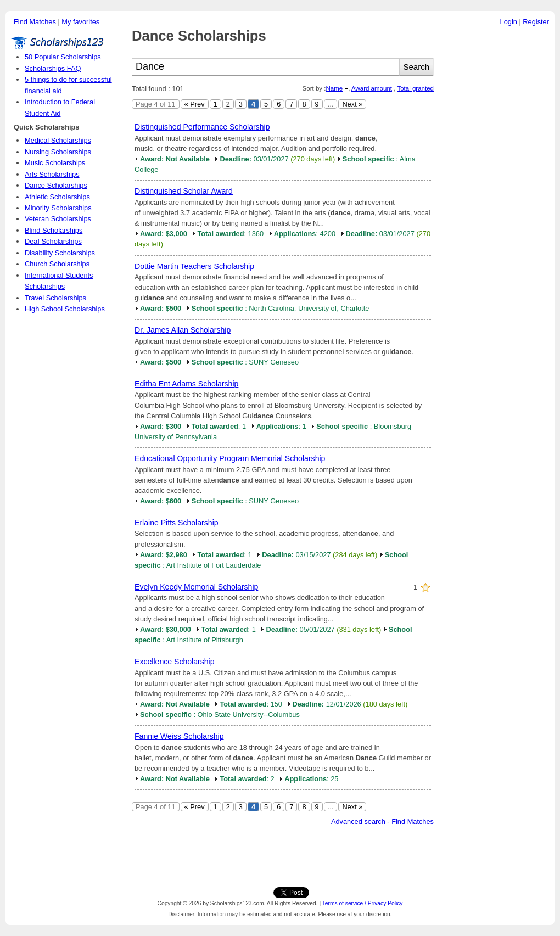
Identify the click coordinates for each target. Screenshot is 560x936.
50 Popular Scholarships (63, 57)
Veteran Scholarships (58, 219)
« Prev (195, 104)
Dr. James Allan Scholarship (183, 330)
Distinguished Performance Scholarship (202, 127)
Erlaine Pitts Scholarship (177, 523)
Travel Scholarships (55, 298)
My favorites (80, 22)
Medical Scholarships (58, 140)
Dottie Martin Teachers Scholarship (194, 266)
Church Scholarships (57, 264)
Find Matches (35, 22)
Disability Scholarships (60, 253)
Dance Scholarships (56, 185)
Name (334, 88)
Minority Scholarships (58, 208)
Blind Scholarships (54, 230)
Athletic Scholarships (57, 197)
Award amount (372, 88)
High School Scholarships (65, 309)
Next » (352, 104)
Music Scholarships (55, 163)
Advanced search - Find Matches (382, 822)
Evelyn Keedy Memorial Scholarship (196, 587)
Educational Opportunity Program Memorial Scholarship (230, 458)
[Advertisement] (497, 197)
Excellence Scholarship (175, 662)
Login (509, 22)
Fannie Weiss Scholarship (179, 736)
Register (536, 22)
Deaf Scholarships (53, 241)
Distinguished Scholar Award (184, 191)
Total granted (415, 88)
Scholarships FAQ (53, 68)
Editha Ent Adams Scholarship (186, 384)
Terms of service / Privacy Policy (363, 903)
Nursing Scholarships (58, 152)
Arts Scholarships (52, 174)
